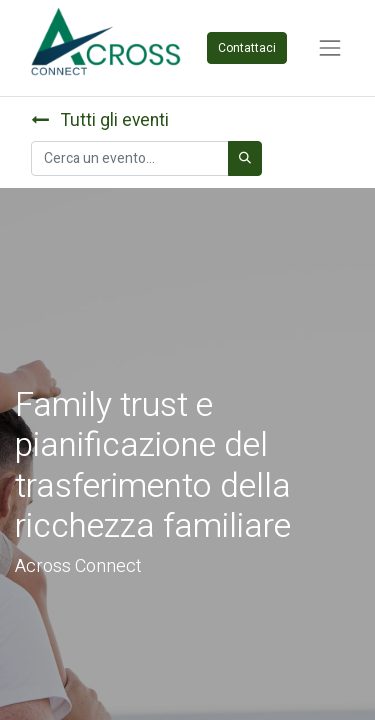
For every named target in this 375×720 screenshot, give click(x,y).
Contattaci (247, 48)
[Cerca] (245, 158)
